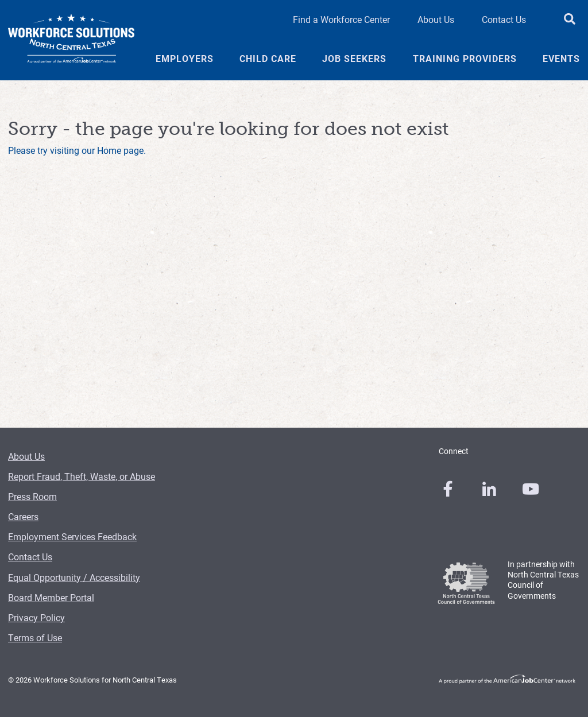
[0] (448, 489)
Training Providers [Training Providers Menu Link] (465, 59)
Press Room (32, 496)
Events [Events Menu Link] (561, 59)
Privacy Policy (36, 617)
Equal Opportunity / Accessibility (74, 577)
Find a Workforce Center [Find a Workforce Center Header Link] (341, 19)
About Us (26, 456)
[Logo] (71, 40)
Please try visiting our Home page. (77, 150)
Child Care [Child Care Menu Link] (268, 59)
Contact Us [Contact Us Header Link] (504, 19)
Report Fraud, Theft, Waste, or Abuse (82, 476)
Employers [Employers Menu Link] (185, 59)
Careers (23, 516)
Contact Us (30, 557)
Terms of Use (35, 637)
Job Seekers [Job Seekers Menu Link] (354, 59)
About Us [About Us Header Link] (436, 19)
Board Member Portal (51, 597)
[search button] (570, 20)
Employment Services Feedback (72, 536)
